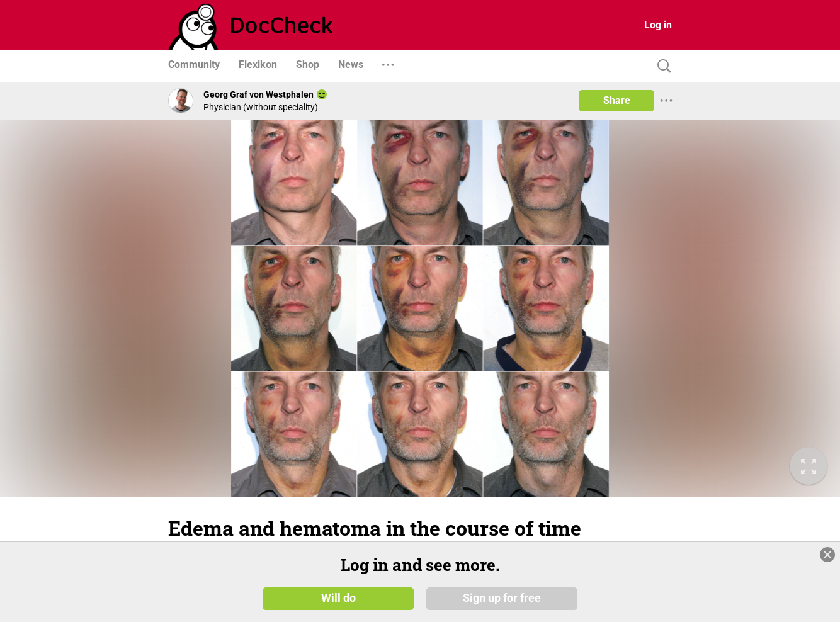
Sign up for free (502, 598)
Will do (338, 598)
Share (617, 100)
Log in (658, 25)
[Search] (661, 66)
